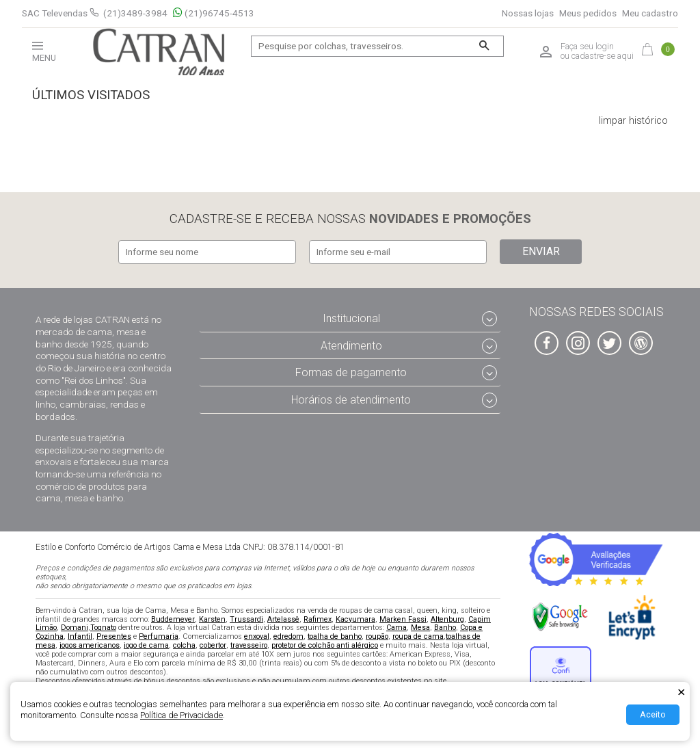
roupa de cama (418, 636)
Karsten (212, 618)
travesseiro (249, 645)
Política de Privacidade (181, 715)
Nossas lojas (528, 13)
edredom (288, 636)
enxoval (257, 636)
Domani (75, 627)
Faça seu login (587, 47)
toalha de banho (335, 636)
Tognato (103, 627)
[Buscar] (484, 46)
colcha (184, 645)
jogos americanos (90, 645)
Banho (445, 627)
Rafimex (318, 618)
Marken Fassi (403, 618)
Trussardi (246, 618)
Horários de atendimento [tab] (351, 399)
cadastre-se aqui (603, 56)
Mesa (420, 627)
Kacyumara (355, 618)
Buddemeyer (173, 618)
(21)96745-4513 (214, 13)
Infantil (80, 636)
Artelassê (283, 618)
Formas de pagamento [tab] (351, 372)
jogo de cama (146, 645)
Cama (396, 627)
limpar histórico (633, 121)
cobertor (213, 645)
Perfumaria (159, 636)
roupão (377, 636)
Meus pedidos (588, 13)
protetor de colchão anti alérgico (325, 645)
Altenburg (447, 618)
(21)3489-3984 (135, 13)
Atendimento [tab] (351, 344)
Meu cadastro (650, 13)
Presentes (114, 636)
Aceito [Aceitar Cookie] (653, 714)
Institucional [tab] (351, 318)
